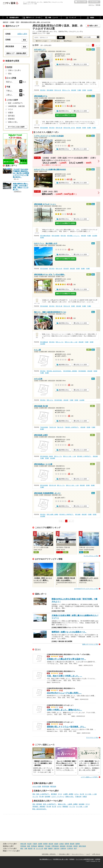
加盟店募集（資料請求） (49, 854)
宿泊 (34, 794)
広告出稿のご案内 (64, 854)
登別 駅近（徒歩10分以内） (54, 371)
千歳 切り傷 (52, 427)
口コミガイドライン (78, 854)
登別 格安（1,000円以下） (84, 456)
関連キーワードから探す (11, 851)
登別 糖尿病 (50, 90)
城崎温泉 (41, 846)
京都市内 (63, 848)
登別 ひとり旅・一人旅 (71, 342)
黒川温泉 (69, 846)
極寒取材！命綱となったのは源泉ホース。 (69, 632)
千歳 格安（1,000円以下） (72, 427)
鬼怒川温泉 (82, 846)
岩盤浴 (11, 113)
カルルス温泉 (37, 786)
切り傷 (41, 797)
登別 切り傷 (59, 128)
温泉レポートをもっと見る (90, 644)
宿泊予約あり (68, 41)
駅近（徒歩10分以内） (40, 809)
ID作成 (98, 5)
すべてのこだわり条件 (16, 127)
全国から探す (22, 34)
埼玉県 (29, 844)
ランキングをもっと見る (91, 556)
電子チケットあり (42, 41)
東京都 (51, 844)
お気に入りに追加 (81, 64)
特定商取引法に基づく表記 (61, 859)
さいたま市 (40, 848)
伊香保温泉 (55, 846)
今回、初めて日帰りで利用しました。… (64, 676)
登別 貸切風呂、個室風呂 (70, 371)
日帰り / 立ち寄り (15, 70)
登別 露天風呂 (58, 400)
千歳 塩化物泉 (44, 427)
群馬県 (45, 844)
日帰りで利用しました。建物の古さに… (64, 710)
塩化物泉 (47, 797)
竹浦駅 (79, 90)
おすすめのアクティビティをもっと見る (86, 589)
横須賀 (30, 848)
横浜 (22, 848)
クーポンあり (56, 41)
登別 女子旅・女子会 (69, 128)
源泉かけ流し (70, 797)
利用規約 (72, 859)
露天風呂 (54, 794)
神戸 (75, 848)
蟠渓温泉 (53, 786)
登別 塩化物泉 (44, 128)
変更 (24, 40)
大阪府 (56, 844)
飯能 (46, 848)
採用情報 (98, 859)
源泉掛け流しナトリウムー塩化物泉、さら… (66, 727)
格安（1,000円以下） (43, 794)
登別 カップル (66, 90)
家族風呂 (65, 807)
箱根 (29, 846)
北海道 (61, 844)
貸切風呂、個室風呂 (39, 807)
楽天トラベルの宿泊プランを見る (66, 115)
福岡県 (78, 844)
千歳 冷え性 (60, 427)
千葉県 (35, 844)
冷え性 (82, 794)
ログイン (91, 5)
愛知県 (72, 844)
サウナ (60, 794)
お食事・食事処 (68, 794)
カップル (35, 797)
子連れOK (78, 797)
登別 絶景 (66, 269)
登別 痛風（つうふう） (73, 236)
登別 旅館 (78, 514)
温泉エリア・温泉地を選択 (16, 53)
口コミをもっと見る (92, 738)
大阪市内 (56, 848)
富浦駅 (89, 128)
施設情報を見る (63, 64)
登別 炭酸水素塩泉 (45, 236)
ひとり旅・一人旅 (91, 794)
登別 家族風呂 (82, 371)
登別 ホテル (50, 400)
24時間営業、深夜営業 (16, 106)
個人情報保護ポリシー (46, 859)
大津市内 (70, 848)
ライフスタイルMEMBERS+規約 (85, 859)
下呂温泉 (48, 846)
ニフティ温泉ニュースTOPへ (90, 777)
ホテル (77, 794)
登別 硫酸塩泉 (44, 342)
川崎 (26, 848)
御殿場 (50, 848)
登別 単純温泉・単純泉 (47, 456)
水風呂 (85, 797)
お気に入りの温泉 (81, 2)
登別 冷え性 (58, 90)
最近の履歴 (94, 2)
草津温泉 (23, 846)
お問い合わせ (96, 854)
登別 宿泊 (43, 90)
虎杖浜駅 (74, 90)
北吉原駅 (90, 90)
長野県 (67, 844)
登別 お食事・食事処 (52, 514)
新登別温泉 (46, 786)
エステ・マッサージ (58, 797)
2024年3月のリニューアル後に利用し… (64, 693)
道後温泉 (63, 846)
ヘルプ (88, 854)
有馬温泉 (34, 846)
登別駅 (84, 90)
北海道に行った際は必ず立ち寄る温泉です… (66, 659)
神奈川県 (23, 844)
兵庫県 (40, 844)
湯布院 (75, 846)
